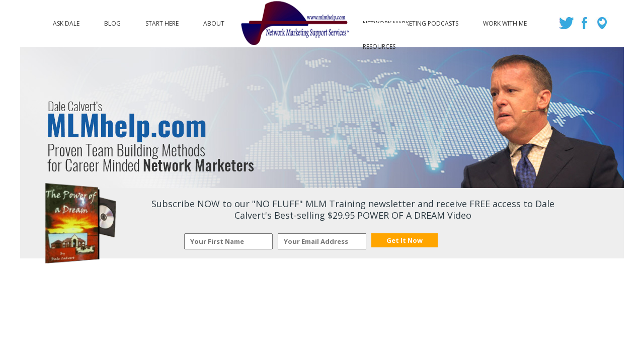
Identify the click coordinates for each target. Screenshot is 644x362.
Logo (294, 24)
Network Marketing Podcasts (411, 21)
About (214, 21)
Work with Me (505, 21)
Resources (379, 44)
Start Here (162, 21)
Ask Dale (66, 21)
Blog (112, 21)
